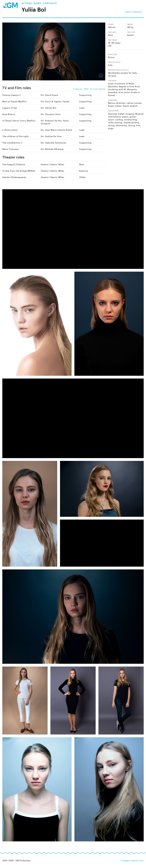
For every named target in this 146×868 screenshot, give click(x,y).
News (37, 3)
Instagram (78, 89)
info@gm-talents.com (132, 860)
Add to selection (134, 11)
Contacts (50, 3)
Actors (27, 3)
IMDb (86, 89)
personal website (98, 89)
